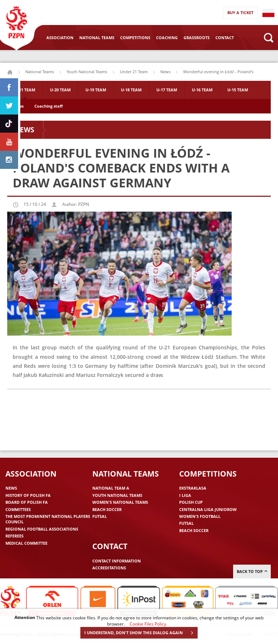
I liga (185, 495)
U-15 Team (238, 90)
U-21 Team (25, 90)
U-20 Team (60, 90)
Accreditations (109, 568)
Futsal (100, 516)
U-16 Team (202, 90)
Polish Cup (191, 502)
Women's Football (200, 516)
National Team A (111, 488)
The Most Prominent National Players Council (48, 519)
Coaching (167, 38)
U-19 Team (96, 90)
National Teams (97, 38)
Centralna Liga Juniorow (208, 509)
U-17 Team (167, 90)
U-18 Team (131, 90)
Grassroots (197, 38)
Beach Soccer (107, 509)
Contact (225, 38)
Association (60, 38)
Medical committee (26, 543)
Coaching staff (49, 106)
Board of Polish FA (27, 502)
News (165, 72)
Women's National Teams (120, 502)
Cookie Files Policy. (148, 624)
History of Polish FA (28, 495)
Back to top (252, 571)
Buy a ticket (240, 13)
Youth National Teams (87, 72)
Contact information (117, 561)
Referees (14, 536)
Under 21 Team (134, 72)
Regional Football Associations (42, 529)
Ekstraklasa (193, 488)
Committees (18, 509)
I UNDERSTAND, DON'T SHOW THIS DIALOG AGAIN (141, 633)
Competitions (135, 38)
